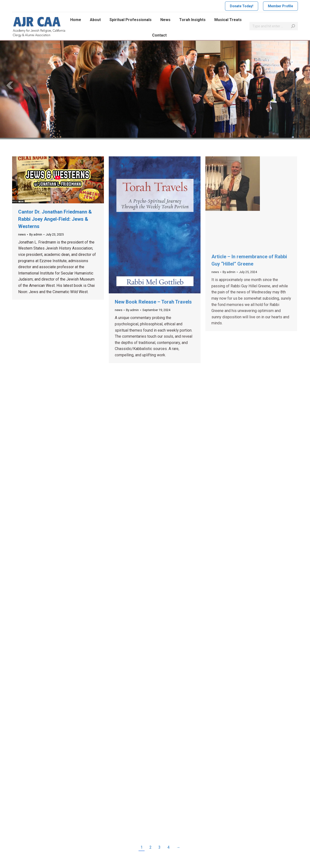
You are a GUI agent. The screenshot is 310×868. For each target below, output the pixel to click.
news (22, 234)
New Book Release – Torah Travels (153, 302)
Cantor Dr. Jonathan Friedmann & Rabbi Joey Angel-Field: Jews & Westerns (55, 219)
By (36, 234)
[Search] (274, 26)
